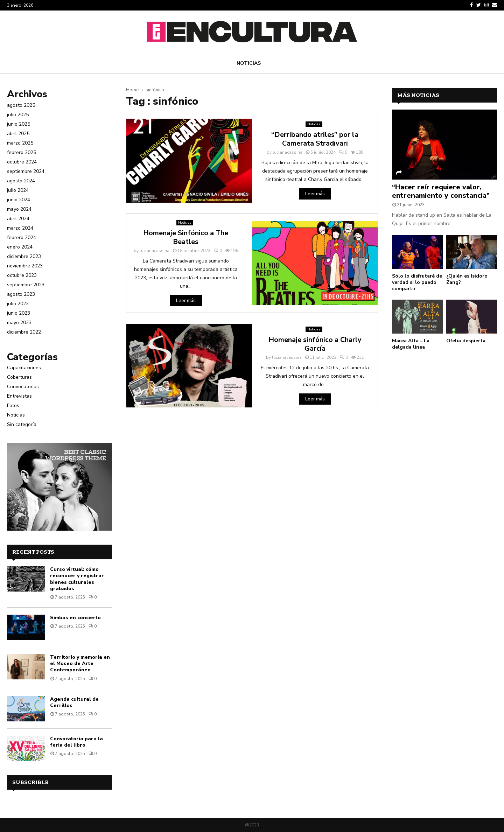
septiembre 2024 (26, 171)
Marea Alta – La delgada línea (411, 344)
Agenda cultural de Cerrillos (74, 702)
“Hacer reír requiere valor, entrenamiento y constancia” (441, 191)
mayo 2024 (19, 209)
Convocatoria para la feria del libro (76, 742)
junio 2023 (19, 313)
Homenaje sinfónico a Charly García (315, 344)
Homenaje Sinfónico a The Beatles (186, 237)
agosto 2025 (21, 105)
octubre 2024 (22, 162)
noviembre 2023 (25, 266)
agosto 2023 (21, 294)
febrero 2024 (22, 237)
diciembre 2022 (24, 332)
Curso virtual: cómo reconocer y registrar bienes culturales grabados (77, 579)
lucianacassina (288, 152)
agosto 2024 (21, 181)
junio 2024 (19, 200)
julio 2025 (18, 115)
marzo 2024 (20, 228)
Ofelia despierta (466, 341)
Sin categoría (22, 424)
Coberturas (19, 377)
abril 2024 (18, 219)
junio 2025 (19, 124)
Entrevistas (19, 396)
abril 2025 (18, 134)
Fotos (13, 405)
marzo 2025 (20, 143)
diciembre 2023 (24, 256)
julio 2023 (18, 304)
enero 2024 (20, 247)
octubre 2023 (22, 275)
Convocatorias (23, 387)
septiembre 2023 (26, 285)
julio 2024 (18, 190)
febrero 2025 (22, 152)
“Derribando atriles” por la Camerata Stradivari (315, 139)
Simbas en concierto (75, 618)
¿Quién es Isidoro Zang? (467, 279)
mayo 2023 (19, 323)
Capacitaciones (24, 368)
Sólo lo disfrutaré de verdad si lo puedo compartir (417, 282)
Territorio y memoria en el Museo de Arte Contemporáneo (80, 663)
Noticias (249, 63)
